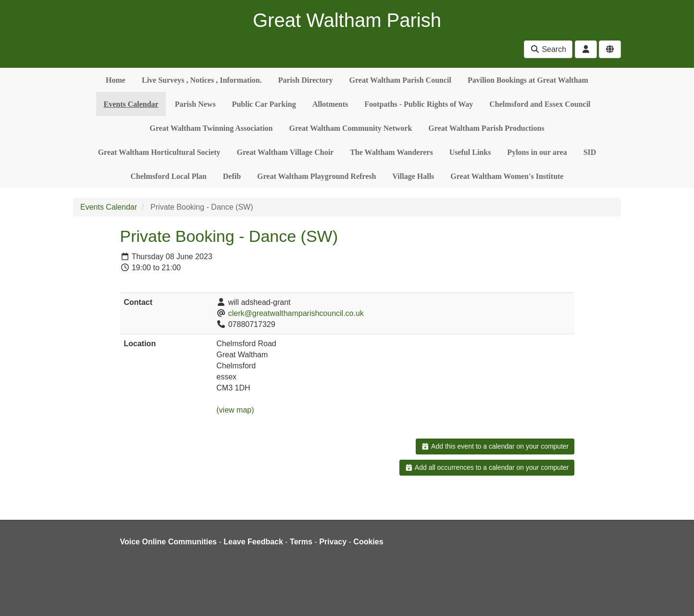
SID (590, 152)
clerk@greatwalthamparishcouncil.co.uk (296, 313)
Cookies (368, 542)
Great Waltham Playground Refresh (316, 176)
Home (116, 80)
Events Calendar (131, 104)
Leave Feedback (253, 542)
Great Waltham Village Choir (285, 152)
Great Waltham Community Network (351, 128)
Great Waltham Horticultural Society (159, 152)
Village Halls (413, 176)
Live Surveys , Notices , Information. (202, 80)
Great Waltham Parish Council (400, 80)
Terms (301, 542)
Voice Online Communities (169, 542)
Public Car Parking (264, 104)
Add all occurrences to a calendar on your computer (487, 467)
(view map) (235, 410)
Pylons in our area (537, 152)
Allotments (330, 104)
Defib (232, 176)
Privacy (333, 542)
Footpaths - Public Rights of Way (419, 104)
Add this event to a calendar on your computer (495, 446)
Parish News (195, 104)
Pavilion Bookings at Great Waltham (528, 80)
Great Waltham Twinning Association (211, 128)
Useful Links (470, 152)
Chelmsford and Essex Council (540, 104)
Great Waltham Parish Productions (486, 128)
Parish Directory (306, 80)
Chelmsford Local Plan (169, 176)
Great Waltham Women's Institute (507, 176)
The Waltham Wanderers (391, 152)
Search (548, 49)
